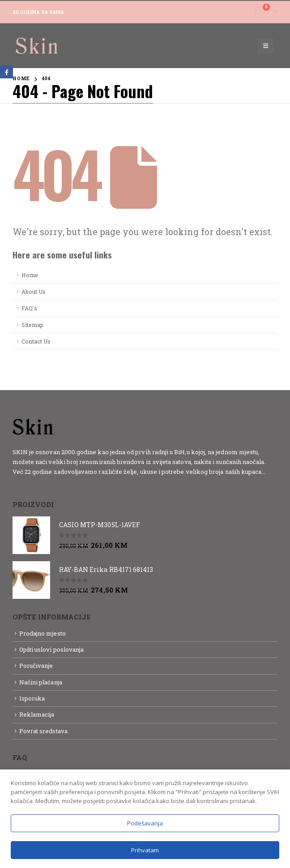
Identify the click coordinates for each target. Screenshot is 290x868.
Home (30, 275)
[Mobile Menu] (266, 46)
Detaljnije (28, 481)
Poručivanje (36, 666)
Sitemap (32, 325)
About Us (34, 292)
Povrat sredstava (43, 731)
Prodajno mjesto (43, 633)
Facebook (6, 72)
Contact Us (36, 341)
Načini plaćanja (41, 682)
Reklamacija (37, 714)
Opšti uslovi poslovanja (52, 649)
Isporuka (32, 698)
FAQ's (29, 308)
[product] (31, 535)
